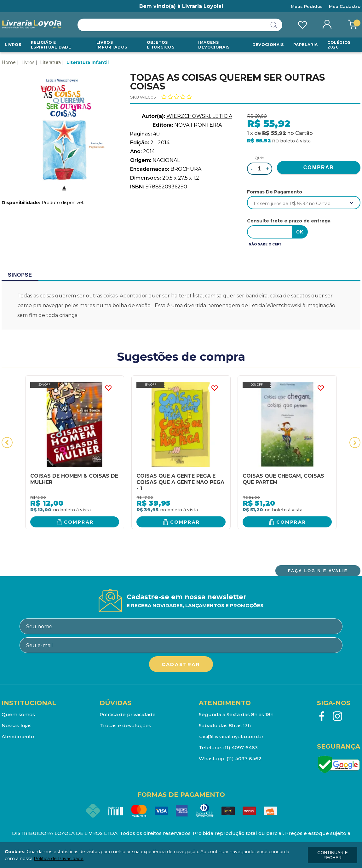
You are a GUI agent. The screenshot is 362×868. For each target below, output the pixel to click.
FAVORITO (108, 388)
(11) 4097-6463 (240, 747)
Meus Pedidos (307, 6)
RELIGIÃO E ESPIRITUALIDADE (51, 45)
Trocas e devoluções (125, 725)
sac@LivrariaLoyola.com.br (231, 736)
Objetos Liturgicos (161, 45)
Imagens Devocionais (214, 45)
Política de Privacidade (59, 859)
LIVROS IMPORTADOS (112, 45)
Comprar (79, 522)
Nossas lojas (17, 725)
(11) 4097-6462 (244, 759)
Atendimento (18, 736)
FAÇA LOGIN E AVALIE (318, 571)
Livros (13, 45)
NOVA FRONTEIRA (198, 125)
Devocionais (268, 45)
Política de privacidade (128, 714)
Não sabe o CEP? (265, 244)
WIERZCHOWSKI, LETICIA (199, 116)
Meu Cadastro (345, 6)
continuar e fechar (332, 855)
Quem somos (18, 714)
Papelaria (306, 45)
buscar (274, 25)
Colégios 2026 (339, 45)
